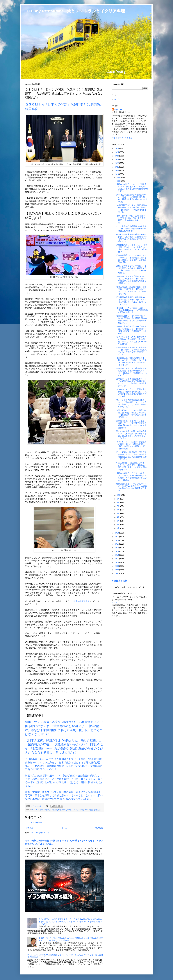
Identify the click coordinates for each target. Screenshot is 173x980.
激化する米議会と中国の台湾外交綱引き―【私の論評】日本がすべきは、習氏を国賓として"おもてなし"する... (131, 435)
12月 (119, 177)
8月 (119, 502)
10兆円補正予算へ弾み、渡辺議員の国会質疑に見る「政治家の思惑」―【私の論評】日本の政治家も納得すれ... (131, 209)
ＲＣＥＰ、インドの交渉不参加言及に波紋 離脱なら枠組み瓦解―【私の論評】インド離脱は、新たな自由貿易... (131, 445)
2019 (117, 174)
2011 (117, 559)
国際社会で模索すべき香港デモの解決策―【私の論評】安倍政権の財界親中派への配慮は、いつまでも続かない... (131, 238)
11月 (119, 181)
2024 (117, 156)
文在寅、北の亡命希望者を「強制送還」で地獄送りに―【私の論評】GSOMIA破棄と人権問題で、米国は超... (131, 330)
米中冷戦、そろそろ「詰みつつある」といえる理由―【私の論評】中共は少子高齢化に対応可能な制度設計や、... (131, 280)
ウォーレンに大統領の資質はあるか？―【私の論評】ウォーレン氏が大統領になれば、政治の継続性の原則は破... (131, 403)
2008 (117, 570)
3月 (119, 521)
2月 (119, 525)
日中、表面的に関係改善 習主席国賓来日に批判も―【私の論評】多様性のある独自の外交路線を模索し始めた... (131, 456)
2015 (117, 544)
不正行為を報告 (119, 581)
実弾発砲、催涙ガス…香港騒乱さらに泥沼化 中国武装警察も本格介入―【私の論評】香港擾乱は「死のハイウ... (131, 372)
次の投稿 (30, 828)
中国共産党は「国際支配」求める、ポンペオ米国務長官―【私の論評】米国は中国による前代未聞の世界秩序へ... (131, 466)
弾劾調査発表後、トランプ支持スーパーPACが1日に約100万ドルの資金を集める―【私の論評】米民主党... (132, 487)
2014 (117, 548)
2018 (117, 533)
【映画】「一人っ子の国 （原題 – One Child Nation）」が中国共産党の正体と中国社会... (132, 310)
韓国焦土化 (57, 810)
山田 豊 (118, 110)
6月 (119, 510)
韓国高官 (48, 810)
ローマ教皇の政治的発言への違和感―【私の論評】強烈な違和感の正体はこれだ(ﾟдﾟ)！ (131, 229)
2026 (117, 148)
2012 (117, 555)
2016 (117, 540)
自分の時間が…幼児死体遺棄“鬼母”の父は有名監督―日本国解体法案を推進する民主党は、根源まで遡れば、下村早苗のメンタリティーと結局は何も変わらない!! (71, 922)
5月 (119, 514)
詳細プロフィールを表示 (122, 138)
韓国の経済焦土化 (82, 601)
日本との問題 (79, 810)
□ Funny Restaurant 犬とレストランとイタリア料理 (75, 11)
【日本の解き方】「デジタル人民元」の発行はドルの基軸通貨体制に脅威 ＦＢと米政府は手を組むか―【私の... (131, 477)
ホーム (64, 828)
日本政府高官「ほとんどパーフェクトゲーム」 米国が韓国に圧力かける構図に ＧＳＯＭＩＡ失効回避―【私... (131, 259)
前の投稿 (99, 828)
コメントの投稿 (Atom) (40, 833)
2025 (117, 152)
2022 (117, 163)
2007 (117, 573)
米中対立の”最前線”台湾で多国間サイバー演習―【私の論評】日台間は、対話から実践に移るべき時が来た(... (132, 198)
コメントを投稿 (35, 822)
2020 (117, 171)
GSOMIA (36, 810)
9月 (119, 499)
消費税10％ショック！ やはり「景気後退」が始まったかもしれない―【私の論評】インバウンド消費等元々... (132, 248)
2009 (117, 566)
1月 (119, 528)
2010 (117, 562)
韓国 (42, 810)
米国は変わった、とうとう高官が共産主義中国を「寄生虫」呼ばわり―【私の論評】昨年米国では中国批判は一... (131, 414)
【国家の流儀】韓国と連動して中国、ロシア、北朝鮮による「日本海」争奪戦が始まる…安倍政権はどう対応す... (131, 361)
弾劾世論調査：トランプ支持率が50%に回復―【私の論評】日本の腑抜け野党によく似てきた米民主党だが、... (131, 319)
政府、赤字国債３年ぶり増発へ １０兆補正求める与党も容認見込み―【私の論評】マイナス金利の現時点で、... (131, 269)
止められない (67, 810)
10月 (119, 495)
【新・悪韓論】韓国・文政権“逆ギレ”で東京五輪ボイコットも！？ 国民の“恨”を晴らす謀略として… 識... (132, 219)
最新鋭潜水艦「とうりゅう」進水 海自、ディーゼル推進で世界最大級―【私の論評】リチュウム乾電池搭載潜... (131, 424)
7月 (119, 506)
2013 (117, 551)
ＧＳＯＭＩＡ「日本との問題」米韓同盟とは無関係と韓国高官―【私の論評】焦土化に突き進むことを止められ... (131, 393)
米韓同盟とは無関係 (93, 810)
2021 (117, 167)
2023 (117, 159)
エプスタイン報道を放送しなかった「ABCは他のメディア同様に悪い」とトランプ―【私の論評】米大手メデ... (131, 382)
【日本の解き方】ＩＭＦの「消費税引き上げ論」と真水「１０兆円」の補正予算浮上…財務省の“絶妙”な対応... (132, 188)
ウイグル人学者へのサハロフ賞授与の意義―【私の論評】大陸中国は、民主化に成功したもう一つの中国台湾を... (131, 340)
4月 (119, 517)
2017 (117, 537)
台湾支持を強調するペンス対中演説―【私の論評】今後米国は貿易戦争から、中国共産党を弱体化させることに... (131, 351)
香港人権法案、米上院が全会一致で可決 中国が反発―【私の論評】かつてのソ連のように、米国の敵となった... (131, 290)
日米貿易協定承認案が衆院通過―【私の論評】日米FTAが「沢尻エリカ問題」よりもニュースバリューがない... (131, 301)
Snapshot (116, 602)
